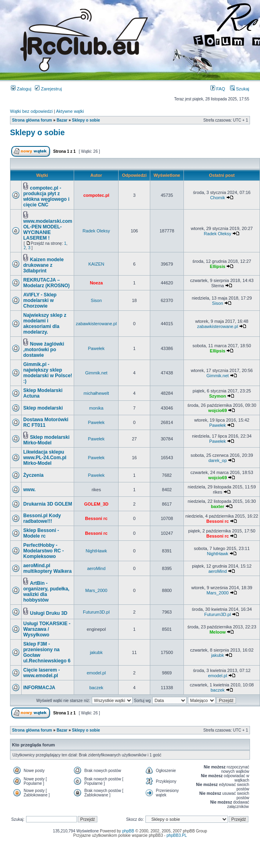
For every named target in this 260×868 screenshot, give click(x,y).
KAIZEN (96, 264)
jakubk (96, 652)
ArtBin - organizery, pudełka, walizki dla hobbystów (46, 592)
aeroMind (96, 568)
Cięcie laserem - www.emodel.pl (41, 673)
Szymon (218, 396)
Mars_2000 (96, 590)
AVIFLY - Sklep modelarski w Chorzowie (40, 300)
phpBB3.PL (177, 835)
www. (29, 490)
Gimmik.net (97, 373)
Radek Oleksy (96, 231)
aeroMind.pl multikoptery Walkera (47, 568)
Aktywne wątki (70, 111)
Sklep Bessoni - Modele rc (41, 533)
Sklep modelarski (43, 408)
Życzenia (33, 475)
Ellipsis (218, 266)
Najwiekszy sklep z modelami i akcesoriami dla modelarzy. (45, 324)
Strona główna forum (32, 120)
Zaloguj (21, 89)
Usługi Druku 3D (49, 613)
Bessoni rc (96, 518)
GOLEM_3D (96, 504)
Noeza (96, 283)
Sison (97, 300)
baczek (96, 688)
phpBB (128, 831)
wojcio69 (218, 410)
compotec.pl (96, 195)
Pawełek (97, 348)
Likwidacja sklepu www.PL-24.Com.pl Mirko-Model (45, 458)
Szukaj (240, 89)
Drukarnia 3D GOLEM (48, 504)
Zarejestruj (48, 89)
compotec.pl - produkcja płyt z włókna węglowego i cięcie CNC (46, 196)
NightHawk (96, 551)
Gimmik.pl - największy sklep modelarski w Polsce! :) (48, 373)
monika (96, 408)
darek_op (218, 460)
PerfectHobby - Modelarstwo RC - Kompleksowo (43, 551)
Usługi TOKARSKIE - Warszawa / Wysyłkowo (47, 629)
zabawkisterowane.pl (96, 324)
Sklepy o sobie (86, 120)
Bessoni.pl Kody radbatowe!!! (42, 518)
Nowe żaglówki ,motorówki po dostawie (44, 350)
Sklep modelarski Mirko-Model (46, 440)
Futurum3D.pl (96, 612)
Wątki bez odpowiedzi (31, 111)
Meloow (218, 632)
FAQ (218, 89)
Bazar (62, 120)
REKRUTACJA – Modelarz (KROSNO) (46, 283)
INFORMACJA (39, 688)
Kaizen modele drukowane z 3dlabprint (43, 265)
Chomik (217, 198)
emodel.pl (96, 673)
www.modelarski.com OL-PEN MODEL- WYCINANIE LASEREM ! (48, 230)
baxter (218, 506)
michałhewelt (97, 393)
